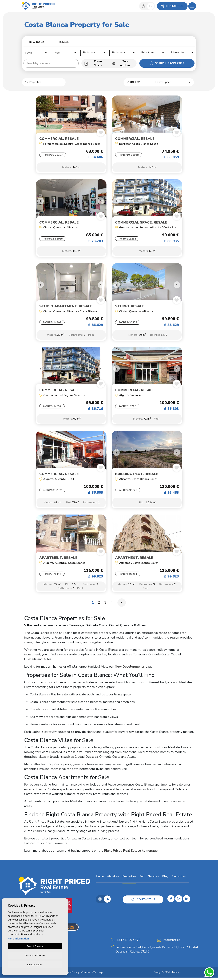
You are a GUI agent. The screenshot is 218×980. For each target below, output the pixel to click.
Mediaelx (176, 975)
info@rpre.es (172, 942)
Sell (142, 879)
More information (18, 938)
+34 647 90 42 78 (129, 942)
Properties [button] (129, 879)
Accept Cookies (35, 946)
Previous (39, 117)
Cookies (86, 975)
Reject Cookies (35, 964)
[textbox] (37, 53)
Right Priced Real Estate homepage (131, 853)
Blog (165, 879)
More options (121, 63)
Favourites (178, 879)
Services (153, 879)
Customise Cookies (35, 955)
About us (113, 879)
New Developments (130, 669)
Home (100, 879)
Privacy (75, 975)
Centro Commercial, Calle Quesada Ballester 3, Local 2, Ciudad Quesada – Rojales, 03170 (157, 952)
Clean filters (93, 63)
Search (167, 63)
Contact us (172, 6)
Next (101, 117)
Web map (97, 975)
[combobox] (36, 52)
